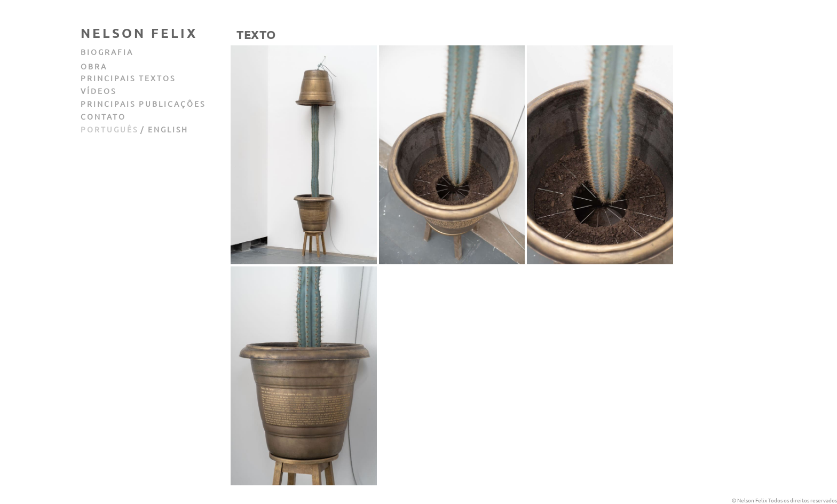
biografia (107, 52)
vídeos (98, 91)
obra (94, 66)
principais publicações (143, 104)
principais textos (128, 78)
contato (103, 116)
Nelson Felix (139, 33)
